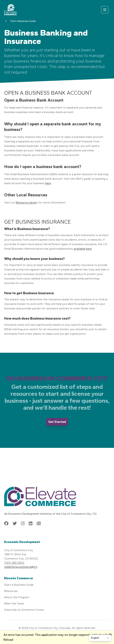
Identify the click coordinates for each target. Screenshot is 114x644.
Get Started (57, 422)
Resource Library (27, 202)
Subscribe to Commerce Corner (24, 610)
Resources (11, 591)
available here (83, 249)
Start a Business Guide (23, 21)
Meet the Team (14, 603)
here (48, 183)
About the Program (17, 597)
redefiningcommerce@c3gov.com (22, 567)
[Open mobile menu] (105, 10)
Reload (8, 640)
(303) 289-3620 (14, 563)
